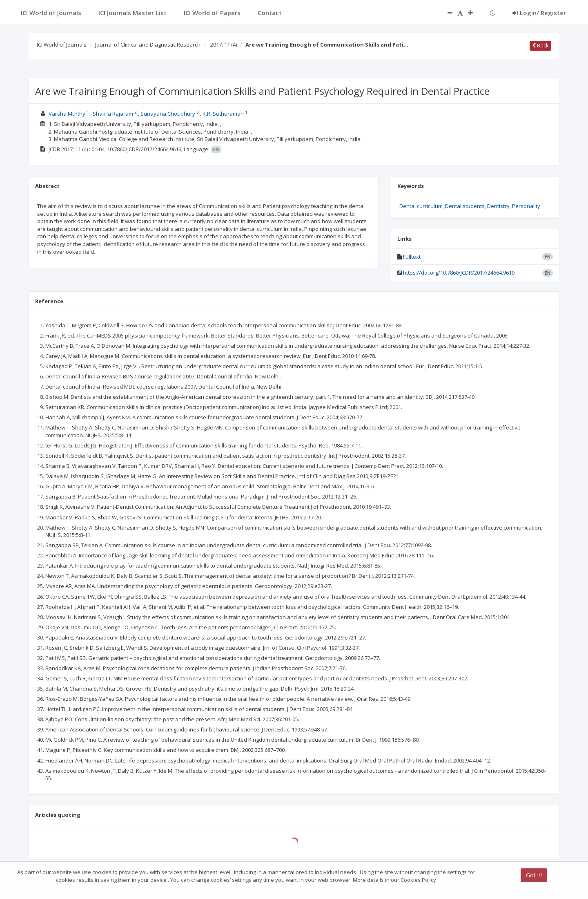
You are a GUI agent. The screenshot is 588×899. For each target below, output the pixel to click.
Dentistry (498, 206)
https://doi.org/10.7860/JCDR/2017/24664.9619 (459, 273)
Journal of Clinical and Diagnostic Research (148, 45)
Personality (526, 206)
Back (540, 45)
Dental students (465, 206)
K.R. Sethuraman (223, 114)
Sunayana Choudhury (168, 114)
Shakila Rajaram (113, 114)
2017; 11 (224, 45)
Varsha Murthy (67, 114)
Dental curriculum (421, 206)
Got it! (534, 875)
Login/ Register (539, 13)
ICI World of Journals (62, 45)
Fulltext (412, 257)
